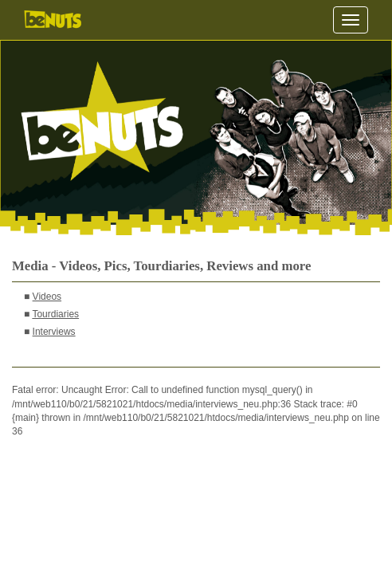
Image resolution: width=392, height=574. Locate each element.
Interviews (54, 332)
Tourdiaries (55, 314)
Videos (47, 297)
